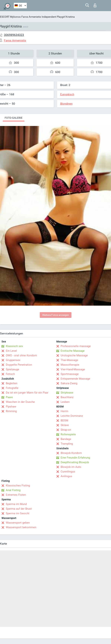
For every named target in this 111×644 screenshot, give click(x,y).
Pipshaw (11, 407)
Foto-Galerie (14, 118)
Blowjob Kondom (71, 453)
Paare (9, 397)
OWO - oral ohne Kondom (21, 355)
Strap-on (66, 430)
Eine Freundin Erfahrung (75, 458)
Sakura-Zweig (69, 383)
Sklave (65, 425)
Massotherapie (70, 365)
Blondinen (66, 104)
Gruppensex (13, 360)
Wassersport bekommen (21, 527)
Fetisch (10, 374)
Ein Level (11, 351)
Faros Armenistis (31, 17)
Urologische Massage (74, 355)
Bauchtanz (67, 397)
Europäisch (67, 94)
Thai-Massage (69, 360)
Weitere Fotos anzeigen (56, 315)
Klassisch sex (14, 346)
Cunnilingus (68, 472)
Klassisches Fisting (18, 486)
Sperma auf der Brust (19, 509)
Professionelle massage (76, 346)
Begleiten (12, 383)
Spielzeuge (12, 369)
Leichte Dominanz (72, 416)
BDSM (64, 420)
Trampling (67, 444)
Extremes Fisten (16, 495)
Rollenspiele (68, 434)
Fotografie (12, 388)
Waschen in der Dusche (20, 402)
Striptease (67, 393)
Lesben (65, 402)
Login (95, 5)
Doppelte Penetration (19, 365)
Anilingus (66, 476)
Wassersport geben (18, 523)
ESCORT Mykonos (10, 17)
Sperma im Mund (16, 504)
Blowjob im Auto (71, 467)
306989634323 (14, 35)
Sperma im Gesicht (18, 513)
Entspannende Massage (75, 379)
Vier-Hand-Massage (73, 369)
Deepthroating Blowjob (75, 462)
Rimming (11, 411)
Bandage (66, 439)
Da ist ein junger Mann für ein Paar (27, 393)
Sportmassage (70, 374)
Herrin (64, 411)
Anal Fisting (13, 490)
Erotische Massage (73, 351)
